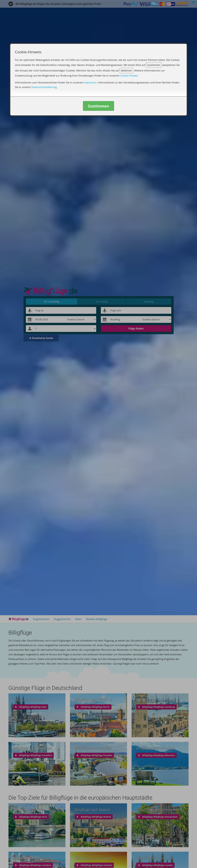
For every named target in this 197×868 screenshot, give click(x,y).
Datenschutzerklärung (44, 87)
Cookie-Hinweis (129, 76)
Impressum (90, 83)
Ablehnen (126, 71)
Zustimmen (154, 65)
